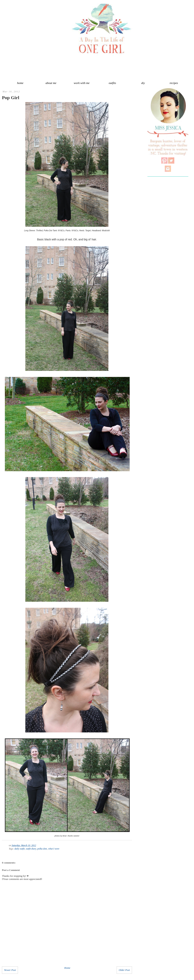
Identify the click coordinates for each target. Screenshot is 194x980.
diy (143, 83)
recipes (174, 83)
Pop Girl (11, 98)
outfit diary (31, 849)
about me (51, 83)
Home (67, 968)
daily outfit (19, 849)
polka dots (42, 849)
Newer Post (10, 970)
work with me (82, 83)
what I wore (54, 849)
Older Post (124, 970)
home (20, 83)
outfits (112, 83)
